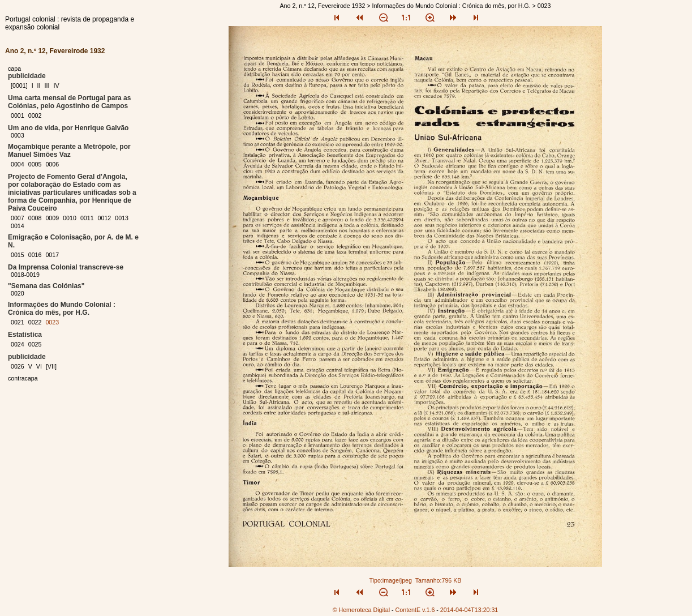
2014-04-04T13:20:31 (469, 610)
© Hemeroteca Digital (361, 610)
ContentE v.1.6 (415, 610)
